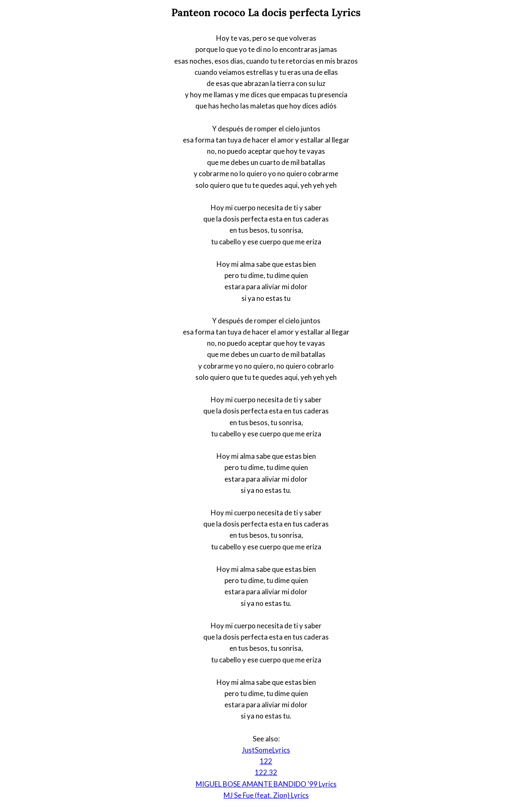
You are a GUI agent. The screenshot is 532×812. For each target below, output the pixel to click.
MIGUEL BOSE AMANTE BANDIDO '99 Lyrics (266, 784)
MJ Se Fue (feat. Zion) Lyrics (266, 795)
